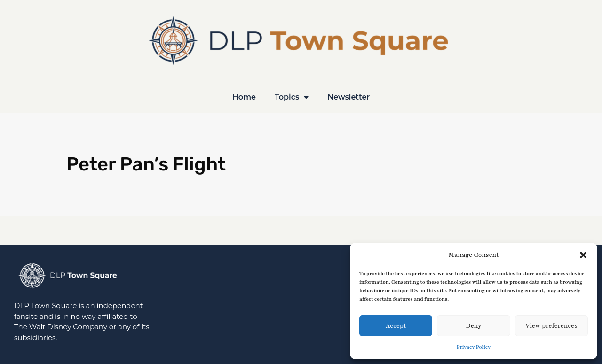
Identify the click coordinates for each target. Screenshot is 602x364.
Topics (292, 97)
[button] (583, 255)
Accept (396, 326)
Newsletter (349, 97)
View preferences (551, 326)
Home (244, 97)
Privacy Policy (474, 347)
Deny (473, 326)
